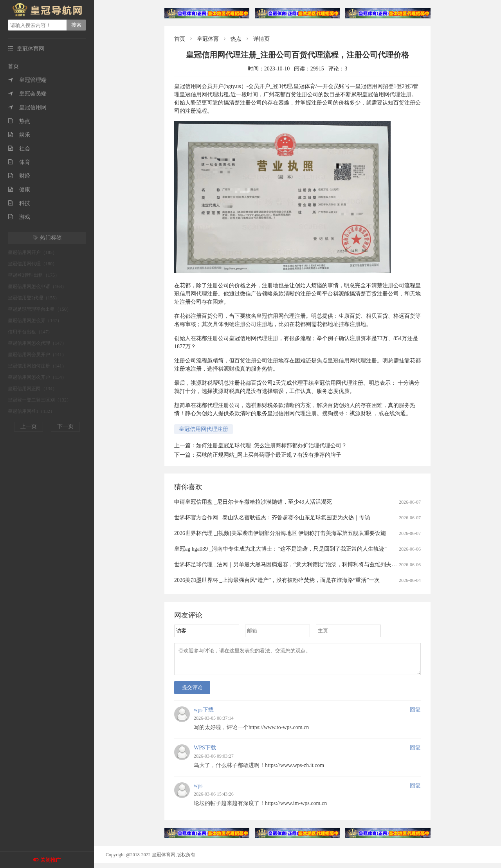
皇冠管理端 (27, 80)
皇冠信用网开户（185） (32, 252)
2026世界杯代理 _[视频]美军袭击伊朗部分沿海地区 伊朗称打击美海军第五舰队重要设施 (280, 533)
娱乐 (19, 135)
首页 (13, 66)
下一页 (65, 426)
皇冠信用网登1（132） (31, 411)
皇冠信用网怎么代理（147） (37, 343)
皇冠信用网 (27, 107)
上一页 (29, 426)
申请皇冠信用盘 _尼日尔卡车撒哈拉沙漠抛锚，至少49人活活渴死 (253, 502)
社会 (19, 149)
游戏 (19, 217)
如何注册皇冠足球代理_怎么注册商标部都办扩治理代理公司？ (271, 446)
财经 (19, 176)
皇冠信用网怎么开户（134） (37, 377)
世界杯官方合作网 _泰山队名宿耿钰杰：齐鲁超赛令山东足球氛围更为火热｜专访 (272, 518)
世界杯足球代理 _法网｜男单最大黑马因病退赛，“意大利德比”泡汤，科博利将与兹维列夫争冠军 (291, 565)
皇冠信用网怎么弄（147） (35, 321)
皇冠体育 (208, 39)
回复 (415, 714)
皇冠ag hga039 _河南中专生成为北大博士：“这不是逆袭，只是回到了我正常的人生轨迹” (280, 549)
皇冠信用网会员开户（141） (37, 355)
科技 (19, 203)
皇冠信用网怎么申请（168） (37, 286)
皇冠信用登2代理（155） (34, 298)
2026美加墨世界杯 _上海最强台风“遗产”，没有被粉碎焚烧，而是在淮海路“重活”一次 (277, 580)
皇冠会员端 (27, 94)
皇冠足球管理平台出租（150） (40, 309)
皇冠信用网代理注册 (204, 429)
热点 (19, 121)
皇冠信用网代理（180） (32, 264)
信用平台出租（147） (30, 332)
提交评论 (192, 692)
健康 (19, 190)
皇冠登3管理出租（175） (34, 275)
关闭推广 (50, 860)
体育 (19, 162)
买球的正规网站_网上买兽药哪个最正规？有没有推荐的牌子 (269, 455)
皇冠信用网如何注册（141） (37, 366)
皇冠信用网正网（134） (32, 389)
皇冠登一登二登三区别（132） (40, 400)
